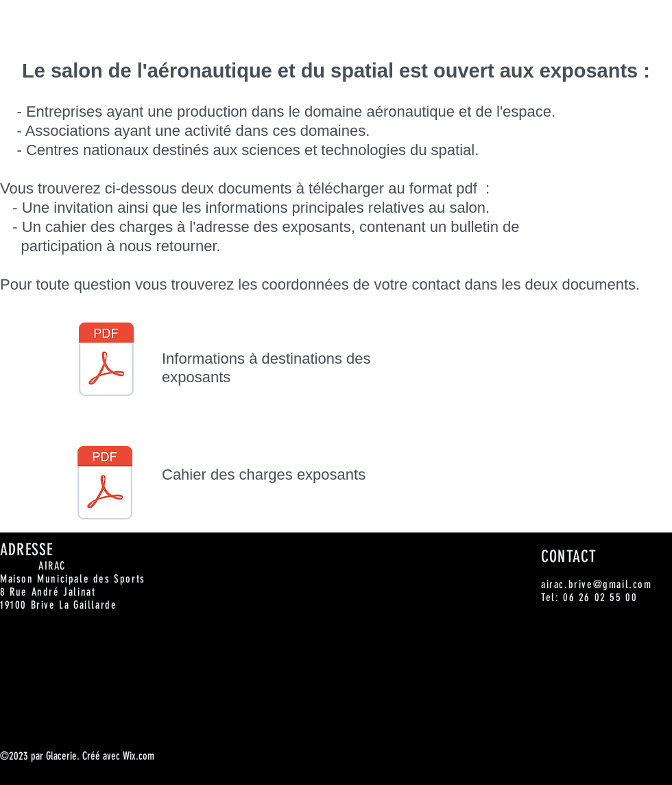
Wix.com (139, 756)
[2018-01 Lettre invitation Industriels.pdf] (106, 361)
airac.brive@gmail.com (597, 584)
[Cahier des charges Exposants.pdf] (105, 484)
